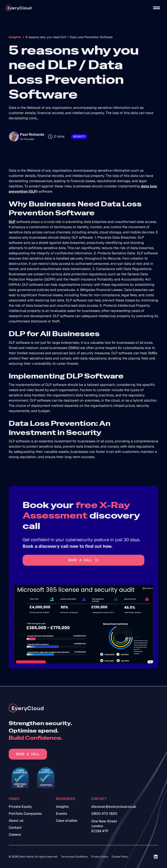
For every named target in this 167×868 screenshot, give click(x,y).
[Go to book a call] (83, 560)
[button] (157, 8)
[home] (18, 8)
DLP (12, 222)
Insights (15, 37)
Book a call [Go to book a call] (28, 754)
